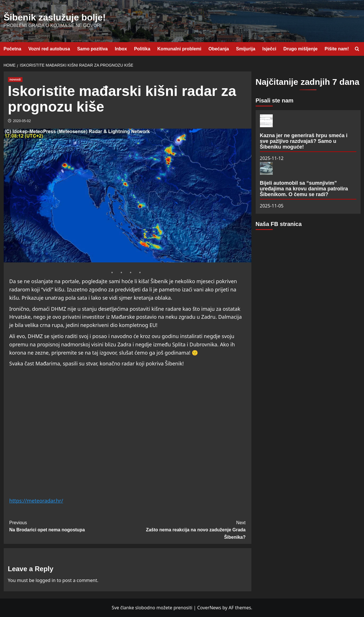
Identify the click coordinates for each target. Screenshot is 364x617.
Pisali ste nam (275, 100)
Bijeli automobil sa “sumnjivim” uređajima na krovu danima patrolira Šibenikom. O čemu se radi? (304, 189)
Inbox (121, 49)
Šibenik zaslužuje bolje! (55, 17)
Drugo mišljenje (301, 49)
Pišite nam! (337, 49)
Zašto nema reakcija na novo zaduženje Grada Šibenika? (187, 529)
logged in (46, 580)
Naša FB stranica (279, 224)
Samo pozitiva (92, 49)
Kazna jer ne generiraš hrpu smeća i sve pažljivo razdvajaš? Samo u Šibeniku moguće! (304, 141)
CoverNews (209, 608)
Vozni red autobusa (49, 49)
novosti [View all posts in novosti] (15, 79)
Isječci (269, 49)
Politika (142, 49)
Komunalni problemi (179, 49)
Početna (13, 49)
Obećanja (219, 49)
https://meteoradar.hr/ (36, 501)
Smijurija (246, 49)
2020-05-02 (22, 121)
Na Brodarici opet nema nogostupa (69, 526)
